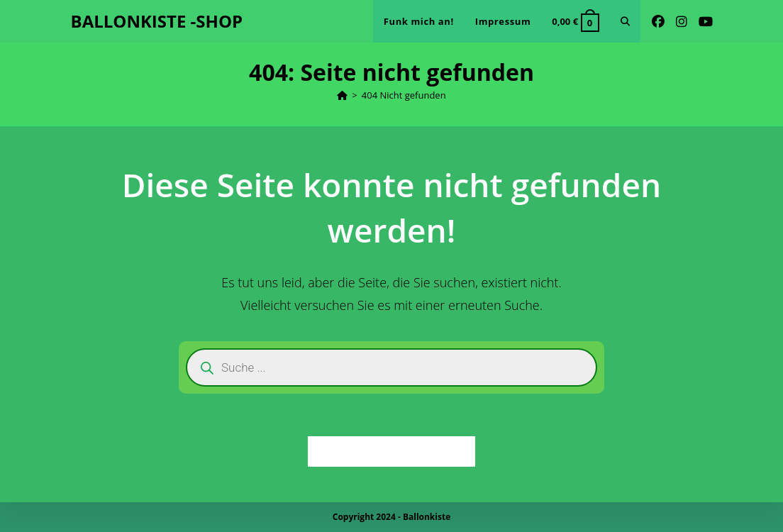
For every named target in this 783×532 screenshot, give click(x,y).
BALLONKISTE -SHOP (157, 21)
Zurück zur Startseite (392, 451)
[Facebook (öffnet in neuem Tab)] (658, 22)
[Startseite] (342, 95)
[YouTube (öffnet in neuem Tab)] (706, 22)
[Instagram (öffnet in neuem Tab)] (682, 22)
